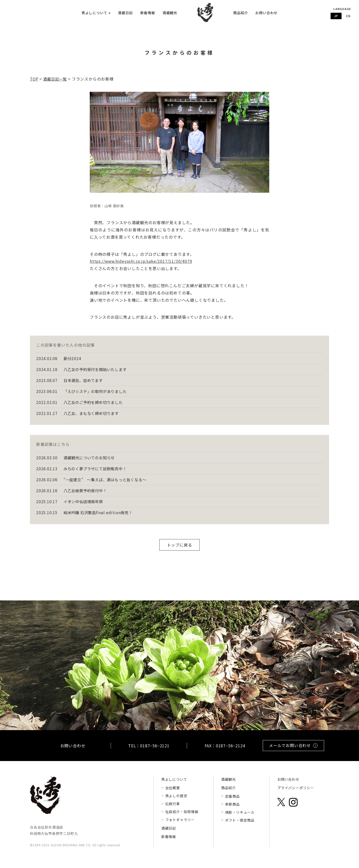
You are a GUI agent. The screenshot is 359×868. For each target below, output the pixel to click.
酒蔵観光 (170, 13)
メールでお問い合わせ (293, 751)
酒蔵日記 (125, 13)
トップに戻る (180, 550)
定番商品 (232, 802)
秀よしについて (174, 785)
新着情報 (148, 13)
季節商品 (232, 810)
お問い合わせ (266, 13)
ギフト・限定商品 (240, 826)
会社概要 (173, 793)
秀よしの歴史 (176, 801)
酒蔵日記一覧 (56, 81)
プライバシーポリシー (296, 793)
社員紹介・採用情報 (182, 817)
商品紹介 (240, 13)
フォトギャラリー (180, 825)
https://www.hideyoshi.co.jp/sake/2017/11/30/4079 (142, 264)
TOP (34, 81)
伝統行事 (173, 809)
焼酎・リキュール (240, 818)
